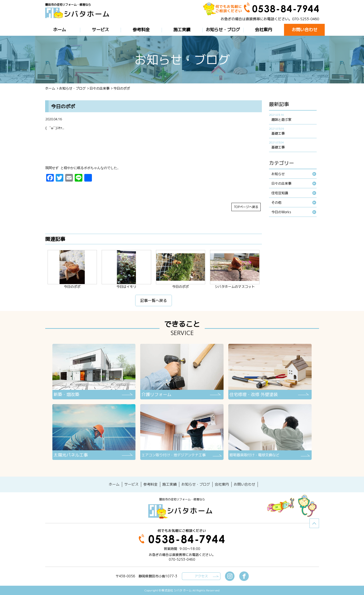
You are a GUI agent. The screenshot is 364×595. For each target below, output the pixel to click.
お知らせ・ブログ (72, 88)
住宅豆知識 (280, 193)
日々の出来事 (100, 88)
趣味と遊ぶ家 (281, 120)
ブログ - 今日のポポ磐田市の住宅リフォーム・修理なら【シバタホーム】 (79, 15)
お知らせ (278, 174)
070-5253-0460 (306, 19)
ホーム (50, 88)
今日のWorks (281, 212)
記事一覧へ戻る (154, 302)
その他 (276, 202)
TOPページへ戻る (246, 208)
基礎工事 (278, 133)
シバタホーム (182, 511)
